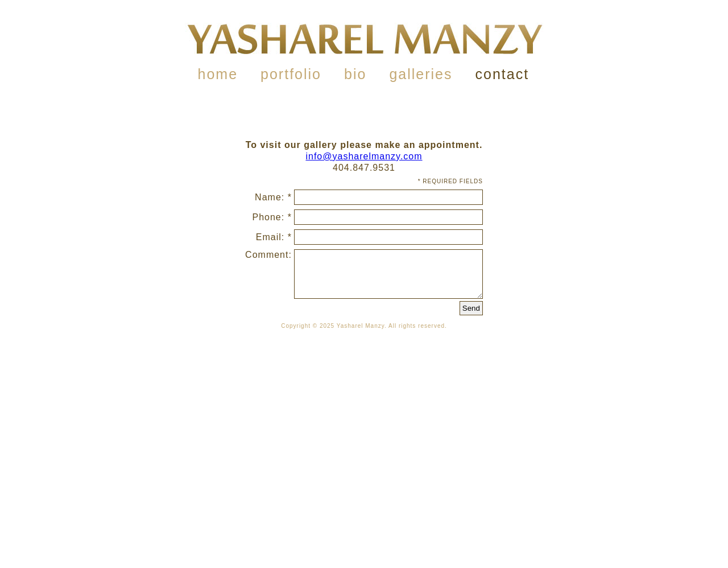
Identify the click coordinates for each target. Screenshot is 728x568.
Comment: (268, 255)
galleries (421, 74)
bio (355, 74)
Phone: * (272, 217)
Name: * (273, 197)
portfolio (291, 74)
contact (502, 74)
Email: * (274, 237)
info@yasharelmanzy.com (364, 156)
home (218, 74)
